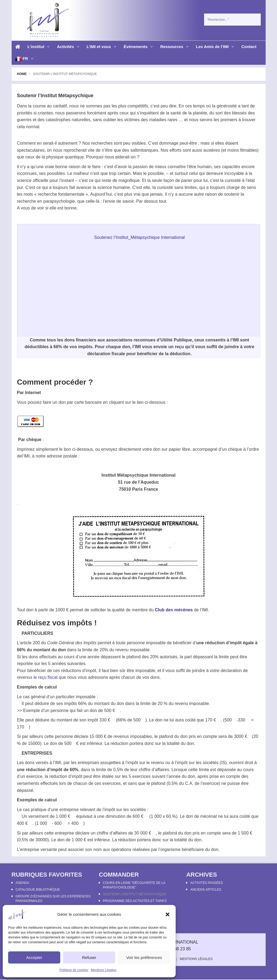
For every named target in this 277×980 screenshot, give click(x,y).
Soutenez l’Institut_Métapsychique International (139, 237)
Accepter (34, 957)
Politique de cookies (74, 970)
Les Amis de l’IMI (215, 47)
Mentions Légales (104, 970)
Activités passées (206, 883)
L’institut (39, 47)
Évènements (138, 47)
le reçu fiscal (46, 677)
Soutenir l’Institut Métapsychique (135, 894)
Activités (68, 47)
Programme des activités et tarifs (135, 901)
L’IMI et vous (102, 47)
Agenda (23, 883)
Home (22, 74)
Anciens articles (206, 890)
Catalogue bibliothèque (38, 890)
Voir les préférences (144, 957)
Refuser (89, 957)
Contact (249, 47)
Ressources (174, 47)
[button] (168, 914)
